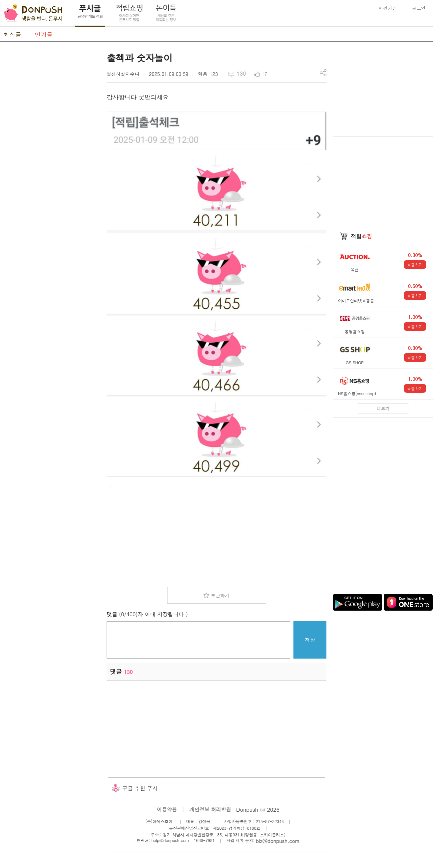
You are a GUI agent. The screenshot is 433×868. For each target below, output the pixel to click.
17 (264, 74)
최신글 (12, 34)
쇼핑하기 (415, 265)
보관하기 (220, 595)
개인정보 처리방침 (210, 809)
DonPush (33, 13)
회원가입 (388, 8)
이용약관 (167, 809)
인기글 (44, 34)
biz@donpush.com (278, 841)
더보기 (383, 408)
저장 (310, 640)
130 (241, 73)
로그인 (419, 8)
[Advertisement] (50, 151)
